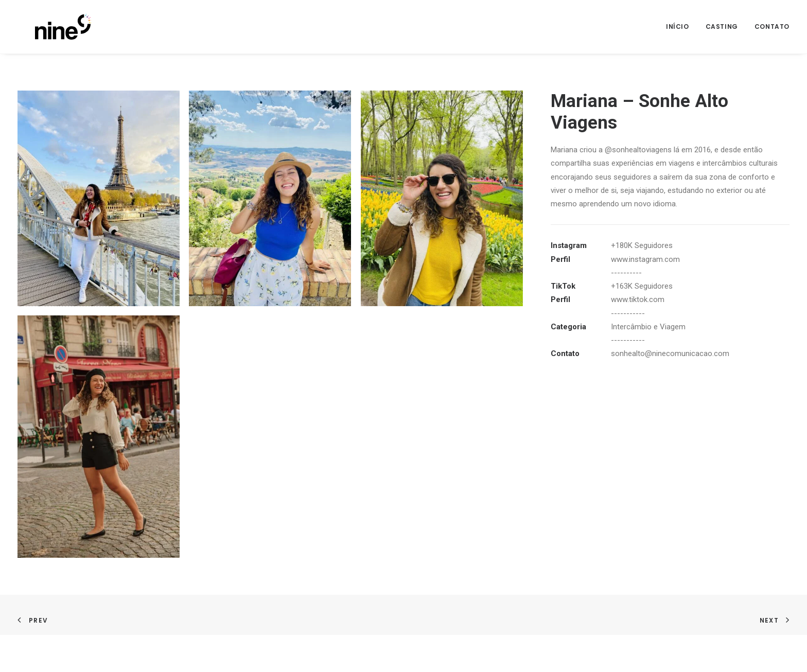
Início (678, 26)
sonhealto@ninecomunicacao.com (670, 353)
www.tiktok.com (638, 299)
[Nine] (46, 27)
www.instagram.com (645, 259)
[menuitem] (681, 27)
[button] (99, 198)
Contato (772, 26)
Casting (722, 26)
